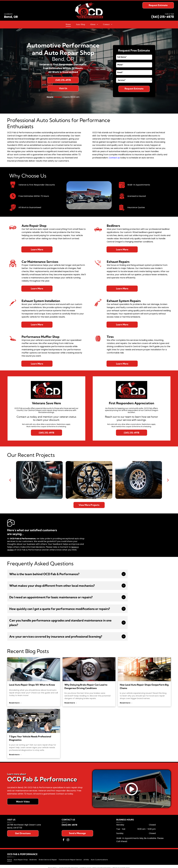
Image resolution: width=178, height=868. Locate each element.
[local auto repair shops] (34, 669)
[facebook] (64, 840)
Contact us (114, 158)
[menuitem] (68, 24)
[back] (10, 480)
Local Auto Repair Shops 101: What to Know (32, 685)
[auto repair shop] (34, 721)
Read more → (15, 703)
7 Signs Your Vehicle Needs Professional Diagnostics (30, 738)
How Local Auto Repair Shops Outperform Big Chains (144, 686)
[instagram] (68, 840)
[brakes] (89, 669)
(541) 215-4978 (163, 17)
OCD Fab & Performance (22, 854)
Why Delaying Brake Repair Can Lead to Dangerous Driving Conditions (86, 686)
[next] (168, 480)
